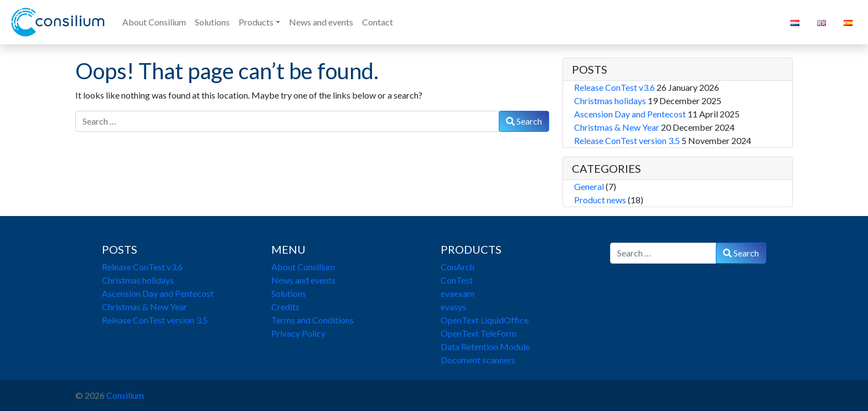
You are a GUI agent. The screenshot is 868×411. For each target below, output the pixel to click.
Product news (600, 200)
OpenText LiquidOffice (485, 320)
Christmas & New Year (617, 127)
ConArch (458, 267)
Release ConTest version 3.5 (627, 140)
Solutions (289, 293)
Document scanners (478, 360)
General (589, 186)
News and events (303, 280)
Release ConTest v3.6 (614, 87)
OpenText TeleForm (479, 333)
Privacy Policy (298, 333)
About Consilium (303, 267)
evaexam (458, 293)
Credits (285, 307)
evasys (453, 307)
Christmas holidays (610, 101)
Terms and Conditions (312, 320)
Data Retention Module (485, 346)
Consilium (125, 395)
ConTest (457, 280)
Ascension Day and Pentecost (630, 114)
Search (524, 121)
